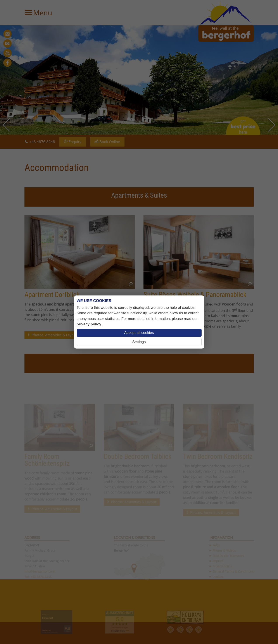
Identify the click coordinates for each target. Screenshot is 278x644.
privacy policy (89, 324)
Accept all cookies (139, 333)
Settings (139, 342)
